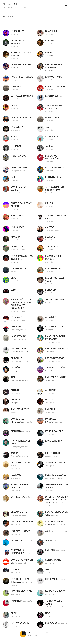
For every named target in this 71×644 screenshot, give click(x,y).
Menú (66, 6)
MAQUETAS (8, 16)
